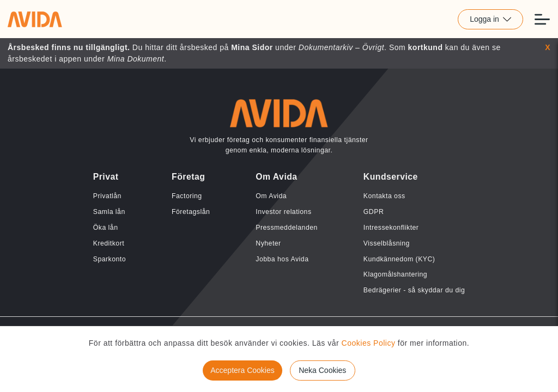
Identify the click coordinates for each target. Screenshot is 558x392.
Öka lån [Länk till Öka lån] (106, 228)
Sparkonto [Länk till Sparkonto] (110, 259)
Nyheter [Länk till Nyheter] (268, 243)
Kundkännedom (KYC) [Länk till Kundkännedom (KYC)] (399, 259)
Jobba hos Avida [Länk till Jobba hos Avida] (282, 259)
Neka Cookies (322, 370)
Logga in (490, 19)
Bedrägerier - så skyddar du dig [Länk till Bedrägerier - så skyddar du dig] (414, 290)
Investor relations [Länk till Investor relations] (283, 212)
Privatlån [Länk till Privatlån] (107, 196)
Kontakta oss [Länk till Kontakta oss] (384, 196)
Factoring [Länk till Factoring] (187, 196)
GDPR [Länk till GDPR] (374, 212)
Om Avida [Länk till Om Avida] (271, 196)
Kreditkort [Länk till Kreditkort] (109, 243)
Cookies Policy (369, 343)
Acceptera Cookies (242, 370)
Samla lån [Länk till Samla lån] (109, 212)
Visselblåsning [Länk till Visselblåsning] (387, 243)
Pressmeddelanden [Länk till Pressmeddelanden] (287, 228)
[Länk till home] (35, 19)
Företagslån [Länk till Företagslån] (191, 212)
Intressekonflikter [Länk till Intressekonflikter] (391, 228)
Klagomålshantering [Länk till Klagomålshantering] (395, 274)
